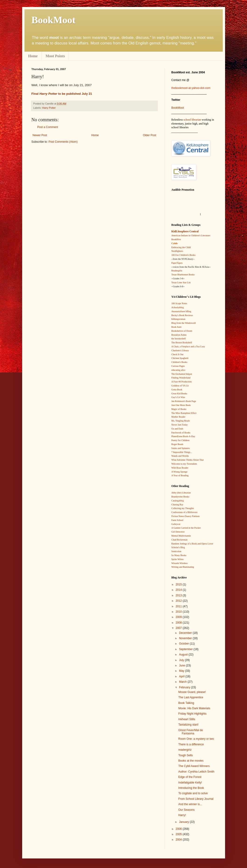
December (186, 633)
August (184, 655)
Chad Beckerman (179, 540)
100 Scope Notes (179, 303)
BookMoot (178, 108)
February (185, 687)
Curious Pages (178, 366)
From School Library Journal (196, 799)
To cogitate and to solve (193, 793)
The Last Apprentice (191, 697)
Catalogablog (178, 501)
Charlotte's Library (180, 350)
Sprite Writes (177, 559)
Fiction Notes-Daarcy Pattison (186, 516)
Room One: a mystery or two (196, 739)
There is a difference (191, 744)
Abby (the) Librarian (181, 493)
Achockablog (178, 307)
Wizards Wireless (180, 563)
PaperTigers (177, 263)
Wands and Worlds (180, 456)
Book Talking (186, 703)
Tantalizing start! (188, 725)
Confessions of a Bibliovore (184, 512)
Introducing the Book (191, 788)
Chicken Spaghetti (180, 358)
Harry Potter (49, 108)
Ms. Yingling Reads (181, 421)
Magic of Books (179, 409)
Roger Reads (177, 444)
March (183, 682)
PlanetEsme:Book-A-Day (183, 436)
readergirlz (185, 750)
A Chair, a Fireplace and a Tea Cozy (188, 346)
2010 (179, 612)
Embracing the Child (181, 247)
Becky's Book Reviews (182, 315)
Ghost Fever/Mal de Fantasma (190, 732)
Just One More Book (181, 405)
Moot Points (55, 56)
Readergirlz (177, 271)
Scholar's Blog (178, 547)
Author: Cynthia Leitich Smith (196, 772)
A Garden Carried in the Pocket (186, 528)
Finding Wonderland (181, 378)
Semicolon (176, 551)
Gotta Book (177, 390)
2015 (179, 584)
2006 (179, 829)
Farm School (177, 520)
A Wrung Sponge (179, 472)
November (186, 638)
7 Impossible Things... (182, 452)
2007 (179, 628)
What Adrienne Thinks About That (188, 460)
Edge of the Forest (190, 777)
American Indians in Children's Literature (191, 235)
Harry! (182, 815)
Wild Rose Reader (180, 468)
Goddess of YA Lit (180, 386)
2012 (179, 601)
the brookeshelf (179, 339)
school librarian (192, 120)
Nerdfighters (177, 251)
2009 (179, 617)
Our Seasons (186, 810)
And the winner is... (190, 804)
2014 (179, 590)
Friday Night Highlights (192, 714)
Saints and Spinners (181, 448)
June (182, 665)
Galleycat (176, 524)
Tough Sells (185, 755)
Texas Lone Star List (181, 282)
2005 (179, 834)
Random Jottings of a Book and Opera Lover (192, 544)
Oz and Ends (177, 429)
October (184, 644)
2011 (179, 606)
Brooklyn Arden (179, 335)
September (186, 649)
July (182, 660)
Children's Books (179, 362)
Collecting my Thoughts (183, 508)
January (184, 822)
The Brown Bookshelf (182, 343)
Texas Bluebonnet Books (183, 275)
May (182, 671)
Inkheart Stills (187, 719)
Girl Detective (178, 532)
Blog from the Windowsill (184, 323)
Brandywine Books (180, 497)
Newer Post (40, 135)
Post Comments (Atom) (63, 142)
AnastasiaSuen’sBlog (181, 311)
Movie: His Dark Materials (194, 708)
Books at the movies (191, 761)
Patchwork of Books (181, 433)
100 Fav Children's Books (184, 255)
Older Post (150, 135)
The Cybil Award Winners (194, 766)
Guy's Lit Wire (178, 397)
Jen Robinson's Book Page (184, 401)
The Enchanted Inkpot (182, 374)
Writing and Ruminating (183, 567)
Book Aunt (177, 327)
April (182, 676)
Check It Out (177, 354)
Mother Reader (178, 417)
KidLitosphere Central (185, 231)
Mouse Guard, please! (192, 692)
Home (33, 56)
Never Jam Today (180, 425)
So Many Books (179, 555)
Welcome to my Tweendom (184, 464)
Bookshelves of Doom (182, 331)
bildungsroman (178, 319)
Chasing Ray (177, 505)
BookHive (176, 239)
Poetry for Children (181, 440)
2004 (179, 840)
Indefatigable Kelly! (190, 783)
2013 (179, 595)
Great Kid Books (179, 393)
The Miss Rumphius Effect (184, 413)
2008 (179, 623)
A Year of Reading (180, 475)
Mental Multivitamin (181, 536)
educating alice (178, 370)
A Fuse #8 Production (182, 382)
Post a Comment (48, 127)
